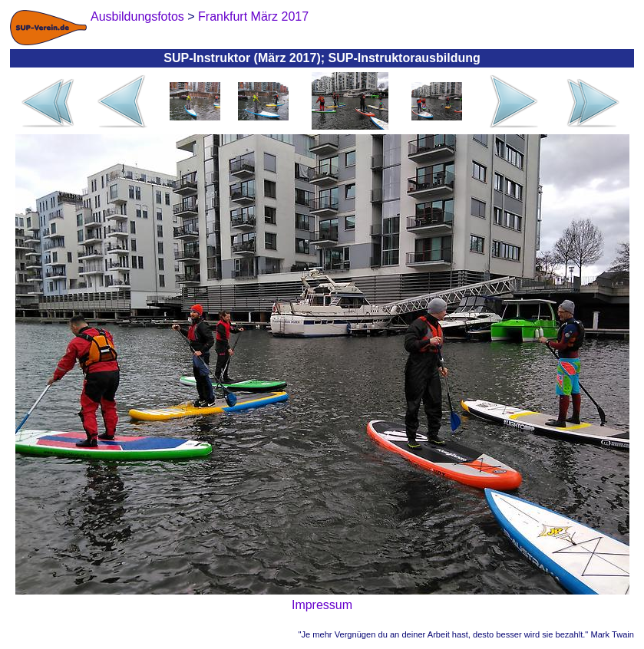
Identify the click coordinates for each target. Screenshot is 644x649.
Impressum (322, 605)
